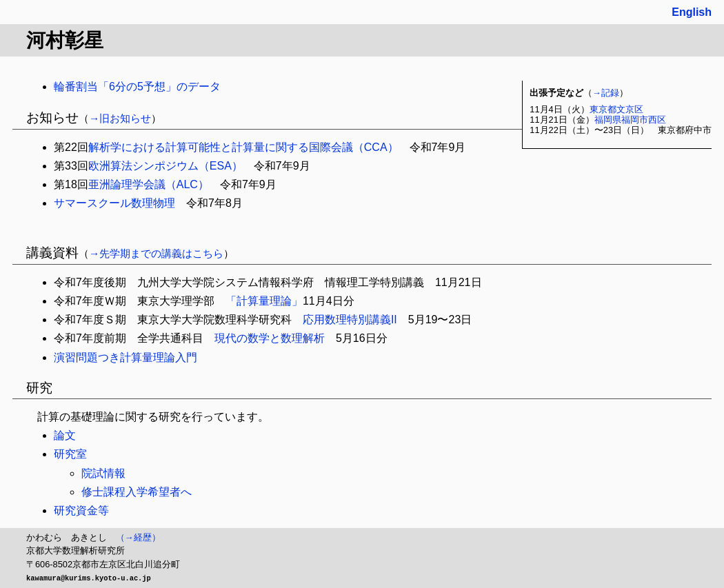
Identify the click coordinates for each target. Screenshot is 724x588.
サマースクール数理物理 (114, 203)
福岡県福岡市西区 (630, 120)
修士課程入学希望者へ (137, 492)
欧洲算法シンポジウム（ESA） (165, 166)
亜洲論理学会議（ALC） (149, 184)
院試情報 (103, 473)
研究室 (70, 454)
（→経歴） (138, 537)
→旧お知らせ (120, 118)
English (692, 12)
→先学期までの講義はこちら (156, 253)
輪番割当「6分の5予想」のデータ (137, 87)
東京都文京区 (616, 109)
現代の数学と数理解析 (270, 338)
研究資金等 (81, 510)
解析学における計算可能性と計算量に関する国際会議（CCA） (243, 147)
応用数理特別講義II (350, 320)
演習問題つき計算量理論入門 (125, 357)
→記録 (606, 93)
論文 (65, 435)
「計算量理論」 (264, 301)
